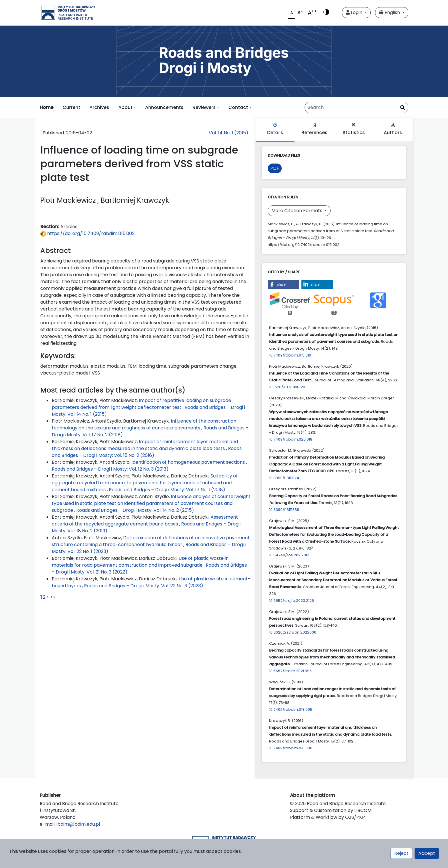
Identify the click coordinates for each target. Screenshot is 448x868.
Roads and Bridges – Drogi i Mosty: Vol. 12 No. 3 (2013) (110, 469)
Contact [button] (238, 107)
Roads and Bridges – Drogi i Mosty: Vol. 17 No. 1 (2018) (167, 490)
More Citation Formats (297, 211)
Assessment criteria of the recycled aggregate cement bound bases (145, 520)
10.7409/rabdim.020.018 (291, 439)
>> (53, 597)
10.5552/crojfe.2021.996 (290, 671)
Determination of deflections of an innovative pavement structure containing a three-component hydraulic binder (151, 541)
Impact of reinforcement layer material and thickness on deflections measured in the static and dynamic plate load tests (145, 445)
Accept (427, 853)
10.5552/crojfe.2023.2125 (292, 601)
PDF (275, 168)
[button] (283, 284)
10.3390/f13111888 (284, 510)
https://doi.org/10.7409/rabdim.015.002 (87, 233)
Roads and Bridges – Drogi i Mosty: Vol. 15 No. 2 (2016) (147, 452)
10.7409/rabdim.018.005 (291, 709)
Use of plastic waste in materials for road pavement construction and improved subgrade (140, 562)
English (390, 12)
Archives (99, 107)
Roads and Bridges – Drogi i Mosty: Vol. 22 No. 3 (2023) (144, 586)
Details (275, 129)
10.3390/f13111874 (284, 478)
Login (355, 12)
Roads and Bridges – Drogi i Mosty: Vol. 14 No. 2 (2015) (135, 510)
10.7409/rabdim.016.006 (291, 748)
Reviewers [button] (204, 107)
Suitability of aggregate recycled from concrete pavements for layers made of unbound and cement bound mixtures (145, 483)
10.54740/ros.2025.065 (290, 555)
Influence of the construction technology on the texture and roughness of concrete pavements (144, 424)
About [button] (125, 107)
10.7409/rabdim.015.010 (290, 355)
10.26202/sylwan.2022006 (293, 632)
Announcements (164, 107)
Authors (393, 129)
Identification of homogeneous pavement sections (189, 462)
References (314, 129)
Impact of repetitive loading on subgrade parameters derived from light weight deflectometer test (141, 404)
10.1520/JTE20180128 (287, 387)
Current (71, 107)
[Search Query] (356, 107)
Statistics (354, 129)
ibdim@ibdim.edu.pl (78, 824)
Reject (401, 853)
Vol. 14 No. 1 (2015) (229, 133)
